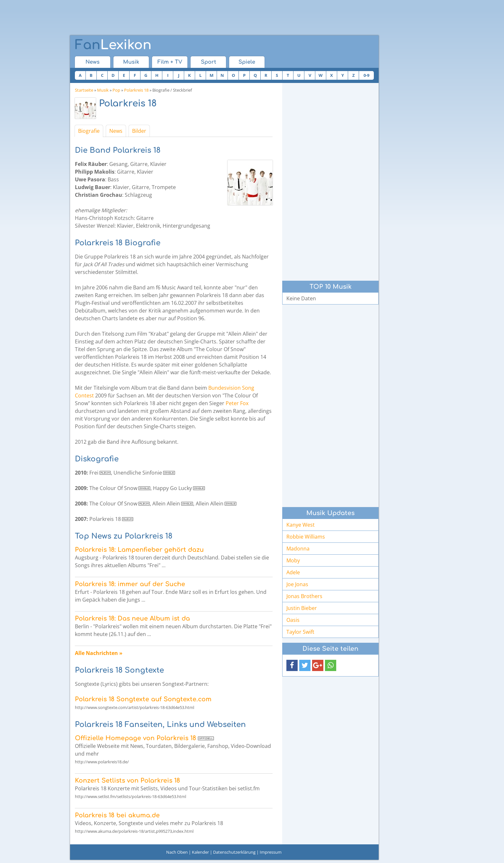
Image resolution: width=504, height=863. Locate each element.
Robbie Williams (306, 537)
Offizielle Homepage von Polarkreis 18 (135, 738)
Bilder (139, 131)
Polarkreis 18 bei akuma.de (117, 815)
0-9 (366, 75)
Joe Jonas (297, 584)
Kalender (200, 852)
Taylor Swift (300, 632)
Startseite (84, 90)
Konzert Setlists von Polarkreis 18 (127, 781)
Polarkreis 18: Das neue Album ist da (132, 618)
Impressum (271, 852)
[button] (292, 665)
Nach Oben (177, 852)
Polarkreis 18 (136, 90)
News (93, 62)
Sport (208, 62)
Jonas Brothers (304, 596)
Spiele (247, 62)
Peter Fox (237, 403)
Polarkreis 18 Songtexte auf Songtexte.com (143, 699)
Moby (293, 560)
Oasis (293, 620)
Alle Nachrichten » (99, 653)
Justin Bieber (302, 608)
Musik (131, 62)
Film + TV (170, 62)
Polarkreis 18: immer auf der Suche (130, 584)
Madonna (298, 549)
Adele (293, 572)
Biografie (89, 131)
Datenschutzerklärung (234, 852)
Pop (116, 90)
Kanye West (301, 525)
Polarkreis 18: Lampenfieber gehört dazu (139, 550)
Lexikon (113, 45)
